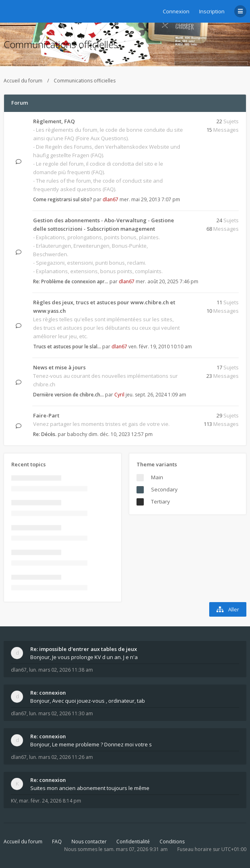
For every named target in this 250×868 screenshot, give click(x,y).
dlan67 (110, 199)
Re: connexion (48, 693)
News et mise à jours (59, 367)
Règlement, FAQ (54, 121)
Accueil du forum (23, 81)
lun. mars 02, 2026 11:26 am (61, 757)
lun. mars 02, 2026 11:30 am (61, 713)
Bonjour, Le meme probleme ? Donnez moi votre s (91, 744)
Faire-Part (46, 415)
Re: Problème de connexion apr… (71, 281)
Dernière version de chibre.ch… (68, 395)
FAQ (57, 842)
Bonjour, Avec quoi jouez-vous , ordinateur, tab (88, 701)
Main (157, 477)
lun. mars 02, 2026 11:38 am (61, 670)
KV (14, 801)
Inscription (212, 11)
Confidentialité (133, 842)
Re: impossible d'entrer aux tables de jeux (84, 649)
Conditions (172, 842)
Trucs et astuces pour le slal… (67, 347)
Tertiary (161, 501)
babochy (77, 434)
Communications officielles (61, 44)
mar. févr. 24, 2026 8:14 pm (50, 801)
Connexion (176, 11)
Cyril (119, 395)
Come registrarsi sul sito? (63, 199)
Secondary (164, 489)
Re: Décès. (45, 434)
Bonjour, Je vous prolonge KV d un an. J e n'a (84, 657)
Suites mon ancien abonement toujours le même (90, 788)
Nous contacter (89, 842)
